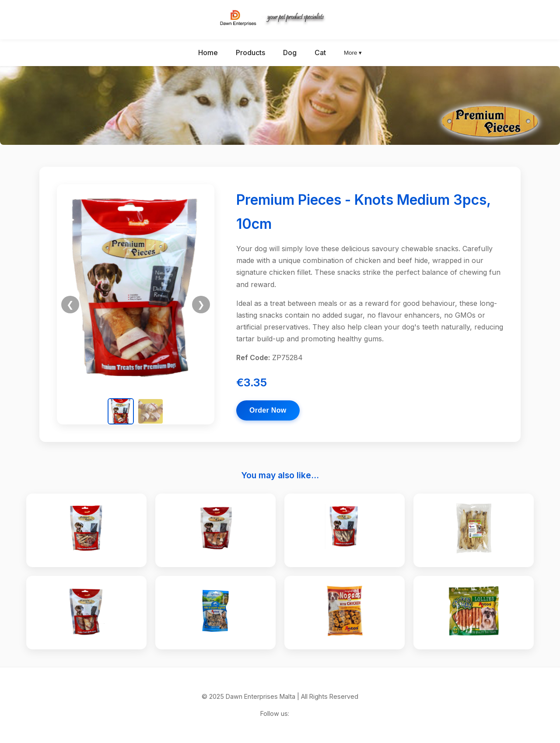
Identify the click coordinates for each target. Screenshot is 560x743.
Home (208, 53)
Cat (320, 53)
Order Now (268, 410)
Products (250, 53)
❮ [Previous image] (70, 305)
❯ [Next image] (201, 305)
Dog (290, 53)
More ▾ (353, 53)
